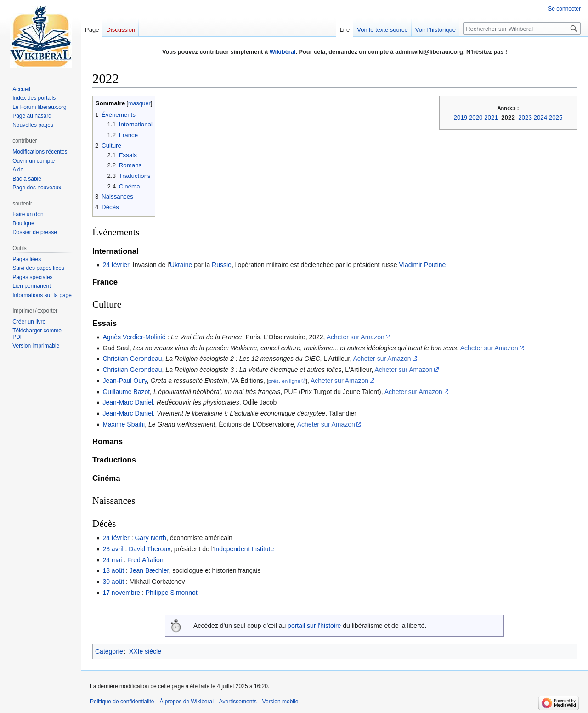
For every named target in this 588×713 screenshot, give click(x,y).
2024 (541, 117)
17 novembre (121, 593)
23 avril (113, 549)
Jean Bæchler (149, 570)
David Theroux (150, 549)
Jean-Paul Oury (124, 381)
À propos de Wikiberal (186, 702)
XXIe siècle (145, 651)
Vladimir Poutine (422, 265)
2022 (508, 117)
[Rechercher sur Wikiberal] (522, 29)
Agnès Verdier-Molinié (134, 337)
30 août (113, 582)
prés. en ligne (284, 381)
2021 (491, 117)
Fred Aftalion (145, 560)
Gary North (150, 538)
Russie (222, 265)
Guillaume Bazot (126, 392)
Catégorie (109, 651)
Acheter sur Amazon (356, 337)
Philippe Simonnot (172, 593)
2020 (476, 117)
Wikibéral (283, 52)
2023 (525, 117)
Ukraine (181, 265)
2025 (556, 117)
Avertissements (238, 702)
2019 (461, 117)
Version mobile (280, 702)
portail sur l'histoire (314, 626)
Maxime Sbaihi (124, 424)
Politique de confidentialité (122, 702)
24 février (116, 265)
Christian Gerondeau (132, 359)
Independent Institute (244, 549)
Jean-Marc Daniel (128, 402)
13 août (113, 570)
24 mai (112, 560)
